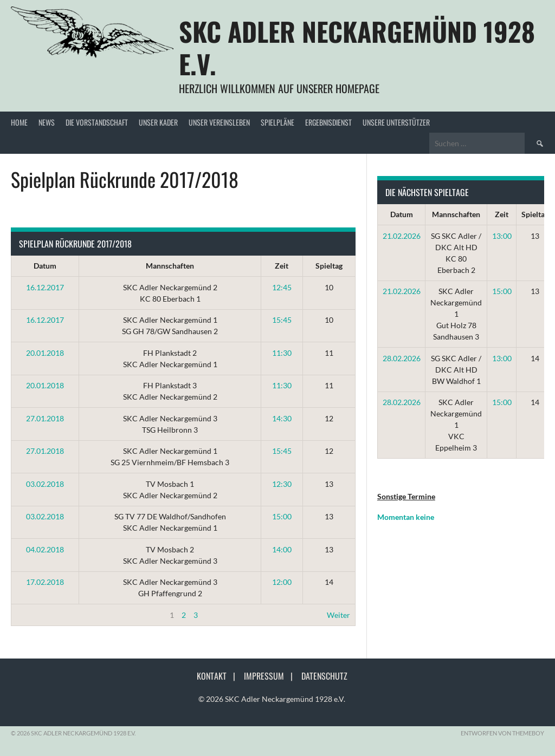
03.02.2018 (45, 484)
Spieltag (329, 266)
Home (19, 122)
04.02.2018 (45, 549)
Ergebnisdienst (328, 122)
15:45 (282, 320)
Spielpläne (277, 122)
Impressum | (272, 676)
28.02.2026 (402, 358)
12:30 (282, 484)
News (47, 122)
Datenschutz (324, 676)
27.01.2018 (45, 418)
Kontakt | (219, 676)
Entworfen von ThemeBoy (502, 733)
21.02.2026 (402, 236)
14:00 (282, 549)
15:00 (282, 516)
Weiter (338, 615)
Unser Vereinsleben (219, 122)
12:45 (282, 287)
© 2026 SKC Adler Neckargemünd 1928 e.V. (272, 699)
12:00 (282, 582)
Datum (45, 266)
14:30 (282, 418)
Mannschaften (170, 266)
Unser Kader (158, 122)
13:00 (502, 236)
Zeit (282, 266)
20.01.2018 (45, 353)
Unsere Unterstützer (396, 122)
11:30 (282, 353)
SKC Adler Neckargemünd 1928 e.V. (357, 47)
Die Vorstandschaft (97, 122)
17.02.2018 (45, 582)
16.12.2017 (45, 287)
